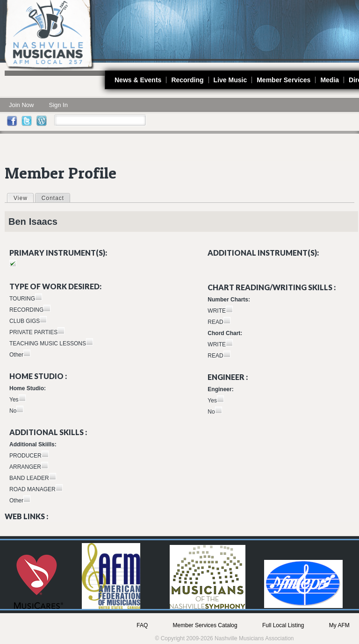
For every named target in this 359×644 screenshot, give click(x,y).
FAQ (142, 625)
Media (330, 80)
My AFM (339, 625)
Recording (187, 80)
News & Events (138, 80)
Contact (53, 198)
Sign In (58, 105)
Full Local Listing (283, 625)
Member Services (284, 80)
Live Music (230, 80)
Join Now (21, 105)
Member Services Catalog (205, 625)
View (23, 198)
